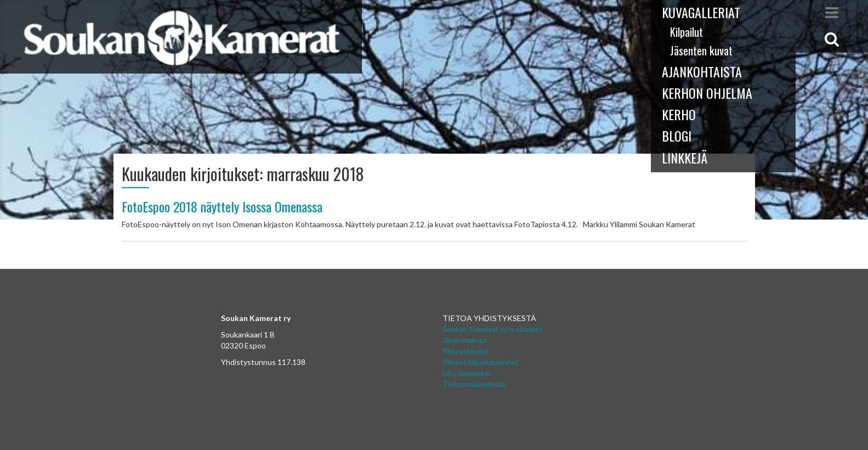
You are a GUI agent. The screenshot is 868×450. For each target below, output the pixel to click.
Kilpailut (687, 32)
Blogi (677, 136)
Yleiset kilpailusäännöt (481, 362)
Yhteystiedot (466, 351)
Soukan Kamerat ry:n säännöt (493, 329)
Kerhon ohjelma (707, 93)
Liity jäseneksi (466, 373)
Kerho (679, 114)
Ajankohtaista (702, 71)
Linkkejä (685, 157)
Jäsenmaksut (465, 340)
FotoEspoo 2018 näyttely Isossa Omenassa (222, 206)
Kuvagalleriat (701, 12)
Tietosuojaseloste (474, 384)
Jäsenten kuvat (701, 50)
